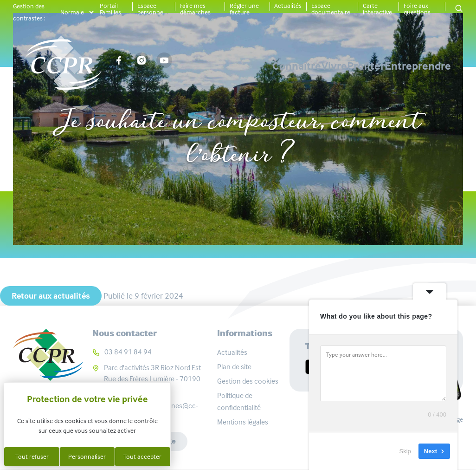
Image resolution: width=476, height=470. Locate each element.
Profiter (333, 61)
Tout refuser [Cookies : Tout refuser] (32, 457)
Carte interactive (377, 9)
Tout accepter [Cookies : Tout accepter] (142, 457)
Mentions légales (243, 422)
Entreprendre (418, 61)
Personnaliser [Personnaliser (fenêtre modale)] (87, 457)
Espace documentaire (331, 9)
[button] (459, 9)
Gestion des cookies (248, 381)
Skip (405, 451)
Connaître (199, 61)
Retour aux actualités (51, 296)
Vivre (269, 61)
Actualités (288, 6)
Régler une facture (244, 9)
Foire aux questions (417, 9)
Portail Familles (110, 9)
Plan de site (234, 367)
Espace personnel (151, 9)
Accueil (108, 91)
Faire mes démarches (195, 9)
